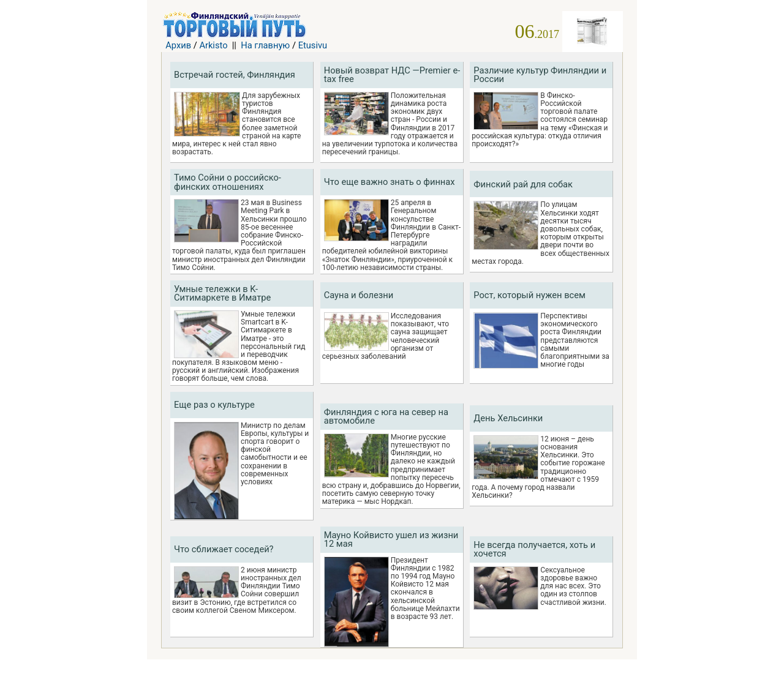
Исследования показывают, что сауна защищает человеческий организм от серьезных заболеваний (386, 336)
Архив (178, 45)
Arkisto (213, 45)
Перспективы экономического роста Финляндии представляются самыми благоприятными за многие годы (575, 340)
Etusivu (313, 45)
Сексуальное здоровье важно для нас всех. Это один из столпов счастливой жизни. (573, 587)
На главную (265, 45)
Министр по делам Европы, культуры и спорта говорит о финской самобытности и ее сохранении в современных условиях (275, 454)
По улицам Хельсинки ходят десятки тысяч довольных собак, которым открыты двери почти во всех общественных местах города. (541, 233)
